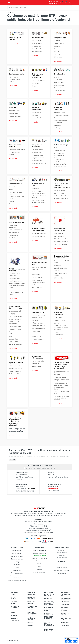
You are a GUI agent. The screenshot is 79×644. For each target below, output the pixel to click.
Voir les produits (14, 44)
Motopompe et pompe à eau (48, 630)
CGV (62, 565)
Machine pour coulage (16, 281)
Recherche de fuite (14, 374)
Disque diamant (36, 41)
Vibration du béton (59, 91)
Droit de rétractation (39, 572)
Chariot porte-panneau (16, 316)
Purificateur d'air (36, 337)
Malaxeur (12, 108)
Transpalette (58, 265)
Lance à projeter (14, 290)
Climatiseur (35, 320)
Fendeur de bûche (37, 287)
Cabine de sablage (59, 151)
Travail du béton (60, 74)
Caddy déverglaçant (60, 320)
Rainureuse (57, 49)
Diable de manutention (61, 268)
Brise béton (57, 125)
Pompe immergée (37, 161)
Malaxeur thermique (15, 116)
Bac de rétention (14, 233)
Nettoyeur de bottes (37, 277)
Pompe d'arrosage (37, 152)
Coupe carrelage (59, 43)
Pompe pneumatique (38, 158)
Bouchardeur (58, 80)
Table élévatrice (58, 278)
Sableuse (57, 148)
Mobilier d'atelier (14, 235)
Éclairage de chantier (17, 74)
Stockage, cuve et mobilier (63, 609)
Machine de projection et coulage (31, 614)
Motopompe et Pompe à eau (37, 146)
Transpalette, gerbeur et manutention (48, 603)
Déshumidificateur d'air (38, 328)
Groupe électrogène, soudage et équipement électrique (62, 186)
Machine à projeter (15, 278)
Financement (40, 561)
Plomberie (34, 86)
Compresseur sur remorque (17, 150)
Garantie (40, 569)
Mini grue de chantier (15, 329)
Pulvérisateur (35, 83)
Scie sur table (58, 57)
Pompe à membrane (37, 155)
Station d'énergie (59, 193)
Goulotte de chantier (15, 319)
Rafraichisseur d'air (37, 323)
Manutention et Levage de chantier (16, 307)
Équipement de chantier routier (59, 229)
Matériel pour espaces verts (39, 263)
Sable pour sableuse (60, 167)
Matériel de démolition (58, 109)
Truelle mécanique (59, 85)
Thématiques (17, 570)
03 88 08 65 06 (53, 489)
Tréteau (11, 204)
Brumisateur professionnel (39, 334)
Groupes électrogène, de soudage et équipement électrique (47, 616)
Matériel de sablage (61, 145)
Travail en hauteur (15, 184)
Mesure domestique (15, 371)
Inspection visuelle (14, 366)
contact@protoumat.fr (41, 528)
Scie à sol (57, 52)
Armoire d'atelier (14, 238)
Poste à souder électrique (61, 196)
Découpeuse (58, 46)
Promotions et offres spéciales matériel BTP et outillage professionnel (61, 365)
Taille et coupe (36, 275)
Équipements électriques (61, 199)
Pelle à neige (58, 332)
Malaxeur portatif (14, 113)
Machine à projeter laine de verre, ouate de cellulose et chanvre (17, 285)
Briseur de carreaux (60, 113)
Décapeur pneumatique (61, 118)
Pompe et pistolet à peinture (39, 185)
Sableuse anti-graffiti (60, 164)
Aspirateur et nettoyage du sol (37, 357)
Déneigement (64, 605)
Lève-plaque (13, 314)
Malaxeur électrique (15, 111)
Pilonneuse (35, 115)
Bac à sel (57, 323)
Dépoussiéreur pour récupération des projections (60, 160)
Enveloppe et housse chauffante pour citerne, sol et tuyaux (61, 328)
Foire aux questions (17, 573)
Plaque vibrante (36, 113)
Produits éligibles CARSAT (15, 39)
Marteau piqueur (59, 128)
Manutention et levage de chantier (47, 609)
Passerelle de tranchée (61, 244)
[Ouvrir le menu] (9, 3)
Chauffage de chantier (38, 326)
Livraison (39, 564)
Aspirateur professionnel (39, 361)
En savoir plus (13, 436)
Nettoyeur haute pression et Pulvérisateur (37, 76)
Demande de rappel (17, 559)
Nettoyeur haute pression (39, 81)
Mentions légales (62, 568)
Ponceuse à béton (59, 88)
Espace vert (47, 599)
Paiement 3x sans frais (40, 558)
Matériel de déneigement (59, 314)
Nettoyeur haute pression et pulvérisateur (48, 624)
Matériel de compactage (36, 109)
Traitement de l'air (38, 313)
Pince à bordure (14, 342)
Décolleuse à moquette (38, 236)
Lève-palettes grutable (16, 311)
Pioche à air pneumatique (61, 115)
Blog (17, 567)
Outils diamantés (38, 38)
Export (39, 567)
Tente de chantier (59, 236)
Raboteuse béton (59, 82)
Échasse (12, 201)
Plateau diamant (36, 46)
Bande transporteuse (15, 326)
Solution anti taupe (37, 280)
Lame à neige (58, 318)
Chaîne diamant (36, 49)
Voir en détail (35, 56)
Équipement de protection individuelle (64, 600)
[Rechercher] (70, 7)
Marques (17, 565)
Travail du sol (35, 272)
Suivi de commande (39, 551)
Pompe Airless (36, 189)
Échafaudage (13, 187)
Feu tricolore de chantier (61, 242)
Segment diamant (37, 52)
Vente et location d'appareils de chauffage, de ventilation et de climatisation (15, 422)
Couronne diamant (37, 43)
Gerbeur (56, 271)
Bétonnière (57, 77)
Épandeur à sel (58, 335)
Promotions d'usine (13, 594)
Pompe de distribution (16, 230)
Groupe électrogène (60, 190)
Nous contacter (17, 553)
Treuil (11, 336)
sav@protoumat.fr (45, 530)
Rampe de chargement (16, 344)
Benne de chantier (14, 339)
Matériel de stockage (17, 222)
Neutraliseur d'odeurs (38, 339)
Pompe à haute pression (39, 163)
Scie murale (57, 54)
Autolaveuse (35, 364)
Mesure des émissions (16, 369)
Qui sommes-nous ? (17, 551)
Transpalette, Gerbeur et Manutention (62, 257)
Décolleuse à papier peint (39, 233)
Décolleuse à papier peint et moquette (39, 229)
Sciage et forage (60, 38)
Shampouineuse (36, 366)
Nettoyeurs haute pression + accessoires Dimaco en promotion (62, 398)
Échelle (11, 190)
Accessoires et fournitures (64, 624)
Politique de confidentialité (62, 570)
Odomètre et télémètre (60, 239)
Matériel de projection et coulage (17, 270)
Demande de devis (17, 556)
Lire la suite (12, 460)
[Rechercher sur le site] (38, 7)
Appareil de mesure (16, 363)
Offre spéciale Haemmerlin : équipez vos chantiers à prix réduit (62, 373)
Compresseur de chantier (15, 146)
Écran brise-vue (58, 233)
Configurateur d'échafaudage (17, 581)
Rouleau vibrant (36, 118)
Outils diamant (12, 598)
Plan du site (62, 573)
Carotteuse (57, 41)
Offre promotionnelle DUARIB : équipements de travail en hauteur (61, 379)
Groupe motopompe (37, 150)
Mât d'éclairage (14, 77)
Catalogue (17, 562)
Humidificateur (36, 331)
